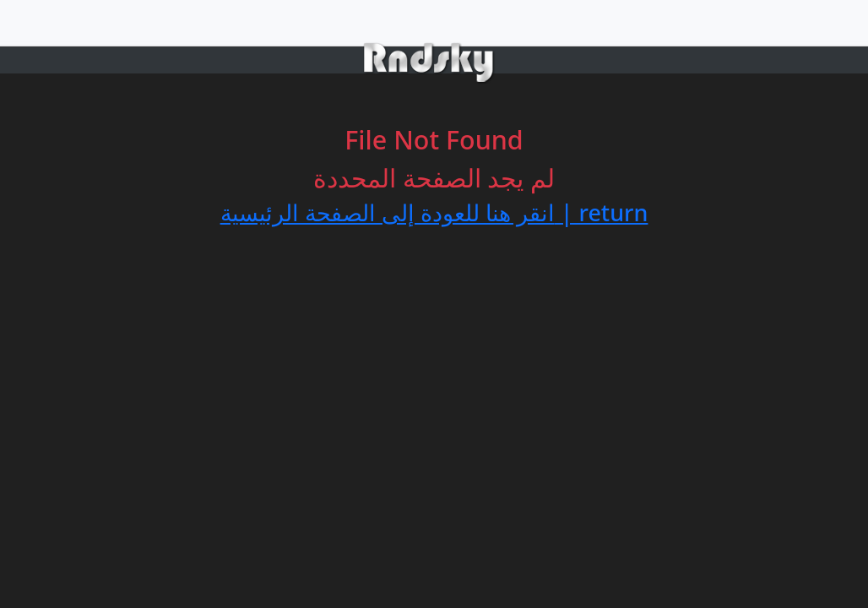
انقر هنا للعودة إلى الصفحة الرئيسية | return (434, 212)
